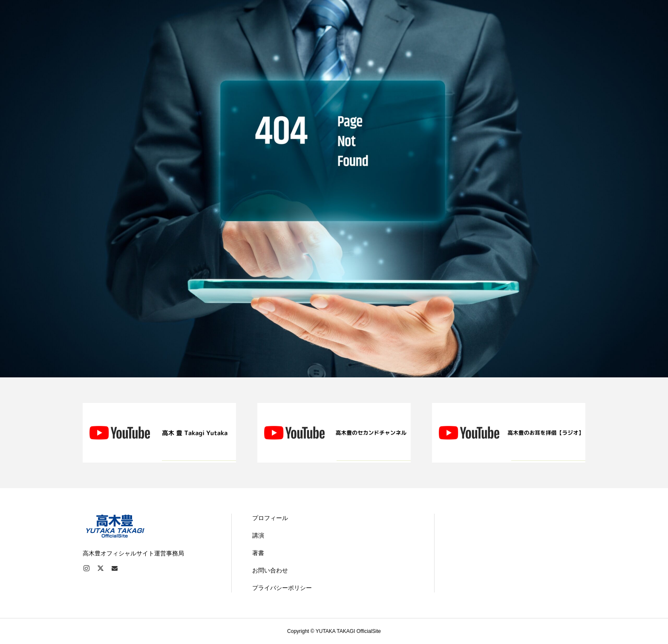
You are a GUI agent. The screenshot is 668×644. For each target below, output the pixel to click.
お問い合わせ (270, 570)
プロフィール (270, 518)
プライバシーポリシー (282, 588)
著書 (258, 553)
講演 (258, 535)
